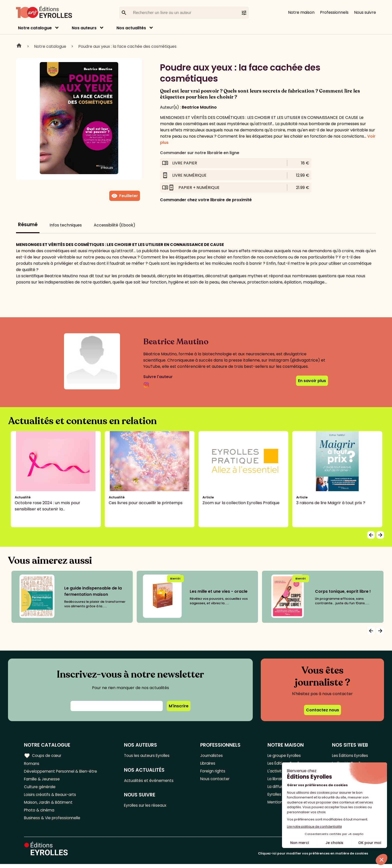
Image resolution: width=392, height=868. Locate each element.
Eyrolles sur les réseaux (148, 807)
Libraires (209, 764)
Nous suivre (365, 12)
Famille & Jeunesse (43, 780)
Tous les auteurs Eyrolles (150, 756)
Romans (32, 764)
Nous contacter (217, 780)
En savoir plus (312, 381)
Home (19, 46)
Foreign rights (215, 772)
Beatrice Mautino (199, 107)
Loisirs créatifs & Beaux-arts (51, 797)
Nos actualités (131, 28)
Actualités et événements (151, 781)
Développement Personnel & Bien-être (63, 772)
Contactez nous (322, 710)
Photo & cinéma (40, 813)
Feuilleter (125, 196)
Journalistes (213, 756)
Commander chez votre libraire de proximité (206, 200)
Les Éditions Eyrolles (349, 756)
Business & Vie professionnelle (53, 822)
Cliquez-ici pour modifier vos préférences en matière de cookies (313, 857)
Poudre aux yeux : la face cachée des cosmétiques (127, 46)
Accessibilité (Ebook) (114, 225)
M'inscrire (179, 706)
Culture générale (41, 789)
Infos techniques (66, 225)
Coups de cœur (43, 755)
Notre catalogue (35, 28)
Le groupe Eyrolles (284, 756)
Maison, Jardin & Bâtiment (49, 805)
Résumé (28, 225)
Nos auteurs (84, 28)
